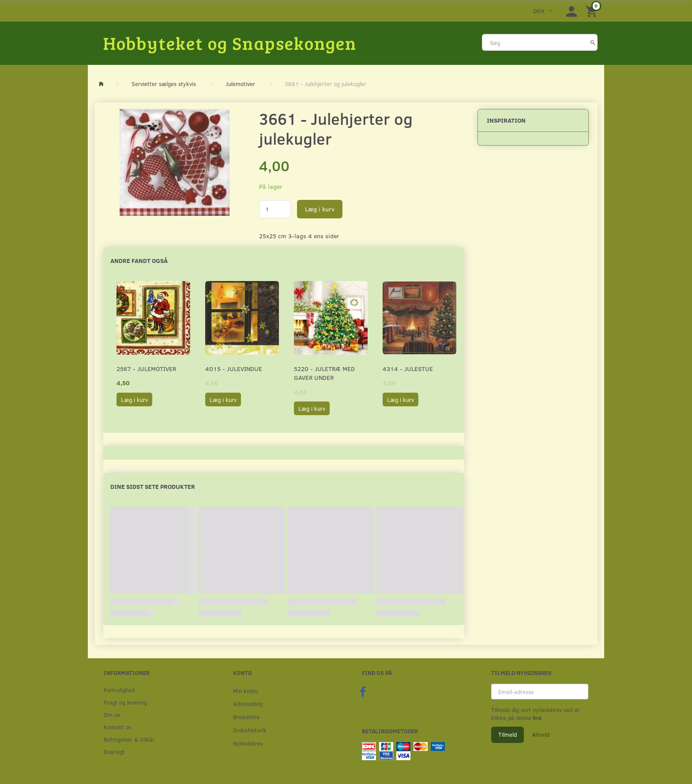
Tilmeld (508, 735)
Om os (112, 715)
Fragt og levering (125, 702)
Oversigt (114, 752)
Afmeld (541, 735)
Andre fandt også (139, 261)
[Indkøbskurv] (593, 11)
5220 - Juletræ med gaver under (324, 373)
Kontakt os (118, 727)
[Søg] (593, 42)
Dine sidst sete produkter (153, 486)
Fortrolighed (119, 690)
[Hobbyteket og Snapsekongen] (230, 43)
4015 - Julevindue (234, 369)
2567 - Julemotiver (146, 369)
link (537, 718)
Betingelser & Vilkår (129, 739)
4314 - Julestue (408, 369)
